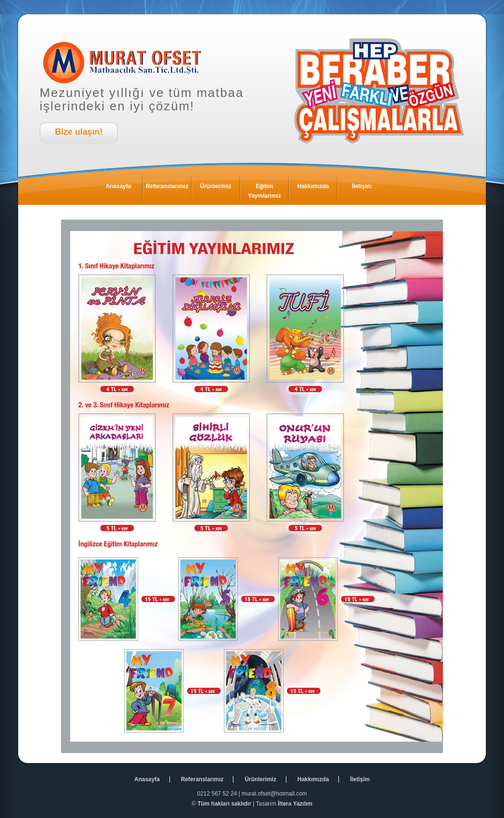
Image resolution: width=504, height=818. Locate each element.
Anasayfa (124, 189)
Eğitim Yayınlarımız (268, 189)
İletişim (369, 189)
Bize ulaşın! (79, 132)
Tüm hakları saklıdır (225, 804)
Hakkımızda (317, 189)
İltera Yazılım (295, 804)
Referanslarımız (168, 189)
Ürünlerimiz (220, 189)
